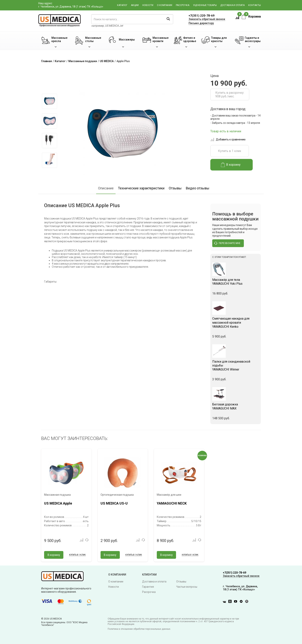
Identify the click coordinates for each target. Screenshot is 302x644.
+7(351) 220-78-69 (202, 16)
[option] (49, 101)
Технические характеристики (141, 188)
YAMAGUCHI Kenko (236, 323)
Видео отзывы (198, 188)
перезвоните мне (227, 243)
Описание (106, 188)
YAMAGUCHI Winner (236, 366)
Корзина (251, 16)
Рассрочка (183, 5)
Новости (148, 5)
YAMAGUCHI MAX (236, 406)
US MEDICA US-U (114, 503)
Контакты (255, 5)
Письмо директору (201, 23)
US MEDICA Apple (58, 503)
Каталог (122, 5)
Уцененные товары (205, 5)
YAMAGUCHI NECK (172, 503)
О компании (165, 5)
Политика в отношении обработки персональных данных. (139, 629)
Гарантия (148, 587)
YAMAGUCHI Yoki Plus (236, 282)
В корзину (231, 165)
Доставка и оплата (232, 5)
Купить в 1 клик (230, 151)
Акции (135, 5)
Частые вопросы (187, 587)
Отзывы (175, 188)
